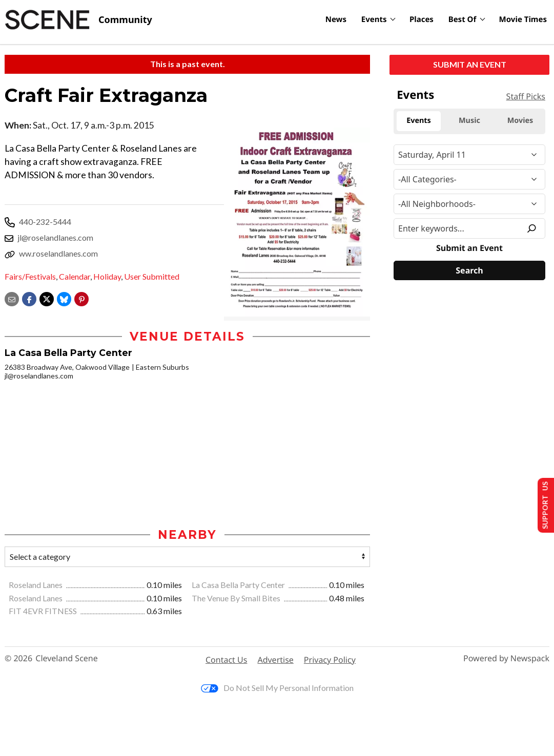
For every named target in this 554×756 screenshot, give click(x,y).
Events (374, 19)
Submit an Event (470, 64)
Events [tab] (419, 121)
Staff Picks (526, 96)
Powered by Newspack (506, 659)
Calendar (75, 276)
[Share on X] (47, 298)
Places (422, 19)
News (336, 19)
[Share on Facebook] (29, 298)
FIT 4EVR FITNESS (44, 612)
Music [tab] (469, 121)
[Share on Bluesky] (64, 298)
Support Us (542, 505)
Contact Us (226, 660)
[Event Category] (469, 179)
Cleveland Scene (67, 659)
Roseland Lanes (36, 585)
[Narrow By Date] (469, 155)
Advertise (275, 660)
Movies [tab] (520, 121)
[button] (81, 298)
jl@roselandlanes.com (55, 237)
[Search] (469, 270)
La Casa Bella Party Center (239, 585)
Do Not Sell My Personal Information (277, 689)
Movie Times (523, 19)
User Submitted (152, 276)
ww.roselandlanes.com (58, 253)
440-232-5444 (45, 222)
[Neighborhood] (469, 204)
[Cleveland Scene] (78, 20)
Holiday (107, 276)
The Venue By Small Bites (237, 598)
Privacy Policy (330, 660)
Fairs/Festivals (30, 276)
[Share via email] (12, 298)
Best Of (463, 19)
